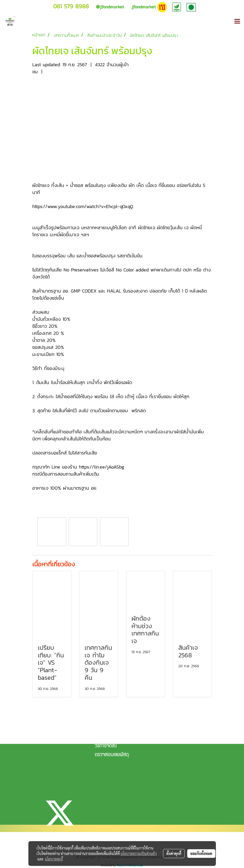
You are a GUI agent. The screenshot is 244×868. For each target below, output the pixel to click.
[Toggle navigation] (237, 22)
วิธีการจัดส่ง (106, 746)
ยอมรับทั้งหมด (201, 853)
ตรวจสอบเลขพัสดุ (112, 755)
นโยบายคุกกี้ (54, 859)
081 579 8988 (71, 6)
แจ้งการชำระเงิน (108, 737)
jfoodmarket (110, 7)
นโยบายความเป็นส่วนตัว (139, 853)
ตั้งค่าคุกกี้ (174, 853)
